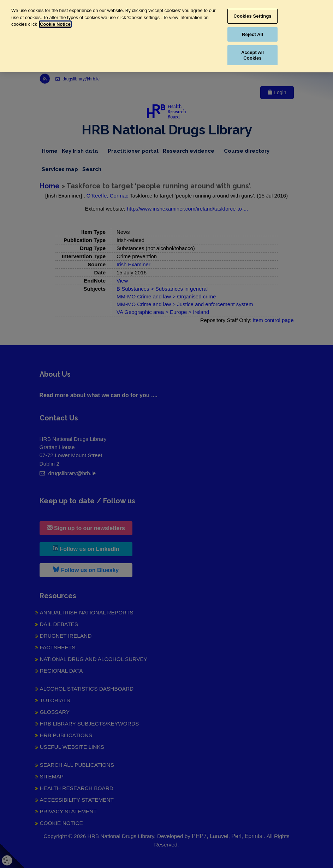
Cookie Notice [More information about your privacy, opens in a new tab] (55, 24)
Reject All (252, 34)
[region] (166, 36)
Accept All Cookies (252, 55)
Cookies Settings (252, 16)
